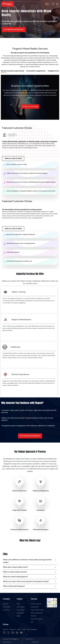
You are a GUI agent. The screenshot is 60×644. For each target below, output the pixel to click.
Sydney (19, 629)
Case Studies (21, 610)
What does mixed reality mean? (15, 567)
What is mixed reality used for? (15, 572)
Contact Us (6, 610)
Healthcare (15, 347)
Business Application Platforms (37, 614)
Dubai (24, 629)
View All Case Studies (13, 158)
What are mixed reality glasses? (15, 577)
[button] (30, 561)
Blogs (18, 604)
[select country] (48, 4)
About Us (5, 604)
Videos (19, 616)
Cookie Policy (35, 642)
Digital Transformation (37, 610)
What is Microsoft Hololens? (14, 586)
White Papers (21, 607)
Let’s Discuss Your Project (30, 106)
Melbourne (13, 629)
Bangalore (34, 629)
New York (5, 629)
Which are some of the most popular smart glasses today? (26, 581)
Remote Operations (21, 374)
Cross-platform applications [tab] (36, 71)
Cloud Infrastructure (37, 619)
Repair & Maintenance (21, 319)
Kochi (28, 629)
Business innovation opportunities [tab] (12, 71)
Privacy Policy (29, 639)
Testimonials (6, 607)
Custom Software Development (36, 605)
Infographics (20, 613)
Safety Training (19, 292)
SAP (32, 622)
